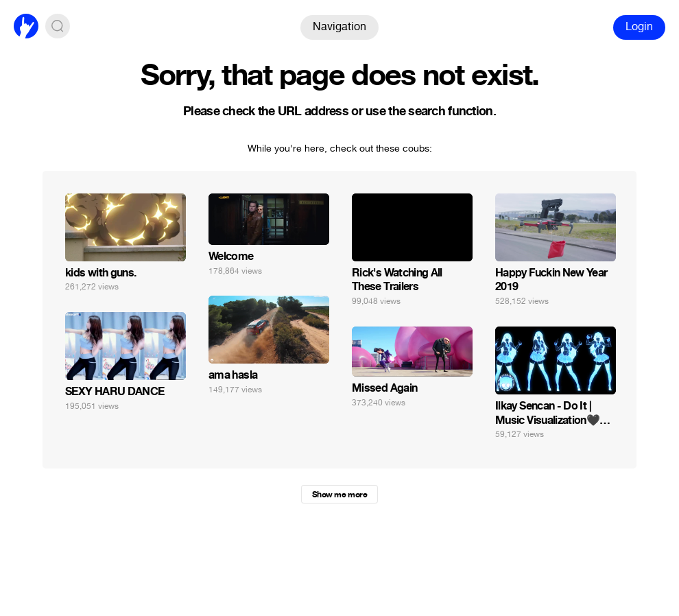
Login (639, 26)
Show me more (339, 495)
